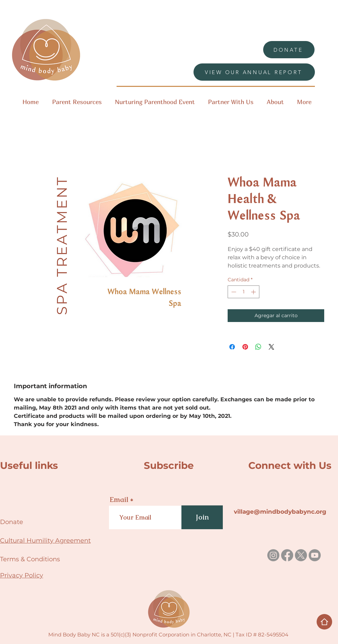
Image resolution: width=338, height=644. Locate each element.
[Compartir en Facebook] (232, 347)
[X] (301, 555)
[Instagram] (273, 555)
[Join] (202, 517)
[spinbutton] (243, 292)
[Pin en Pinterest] (245, 347)
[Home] (324, 622)
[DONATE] (289, 50)
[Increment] (254, 292)
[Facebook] (287, 555)
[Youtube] (315, 555)
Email (119, 500)
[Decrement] (233, 292)
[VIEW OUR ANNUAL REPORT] (254, 72)
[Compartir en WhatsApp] (258, 347)
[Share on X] (271, 347)
